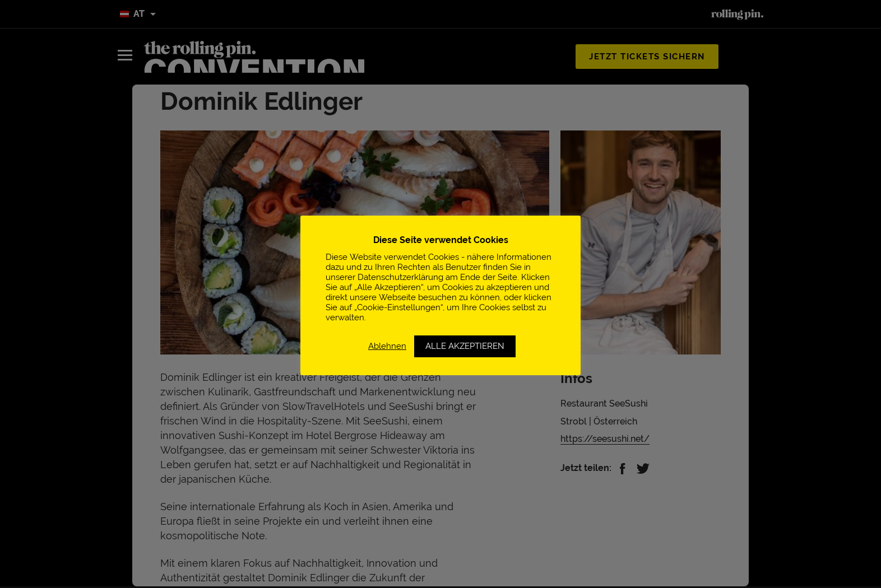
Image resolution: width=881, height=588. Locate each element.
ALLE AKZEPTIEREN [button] (465, 346)
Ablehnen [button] (387, 346)
